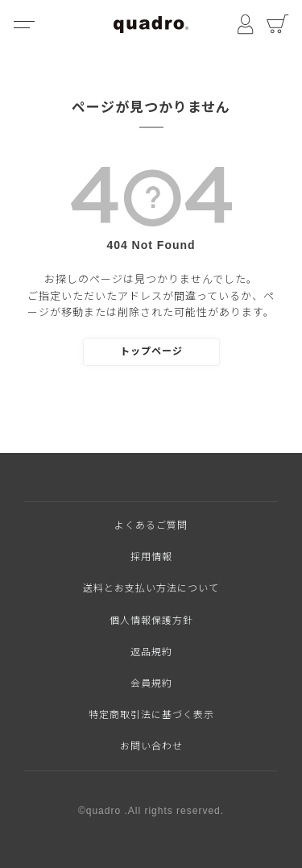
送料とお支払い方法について (151, 588)
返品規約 (151, 652)
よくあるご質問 (151, 525)
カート (278, 24)
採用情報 (151, 557)
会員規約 (151, 683)
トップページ (151, 351)
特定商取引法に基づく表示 (151, 715)
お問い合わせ (151, 746)
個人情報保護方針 (151, 621)
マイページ (246, 24)
